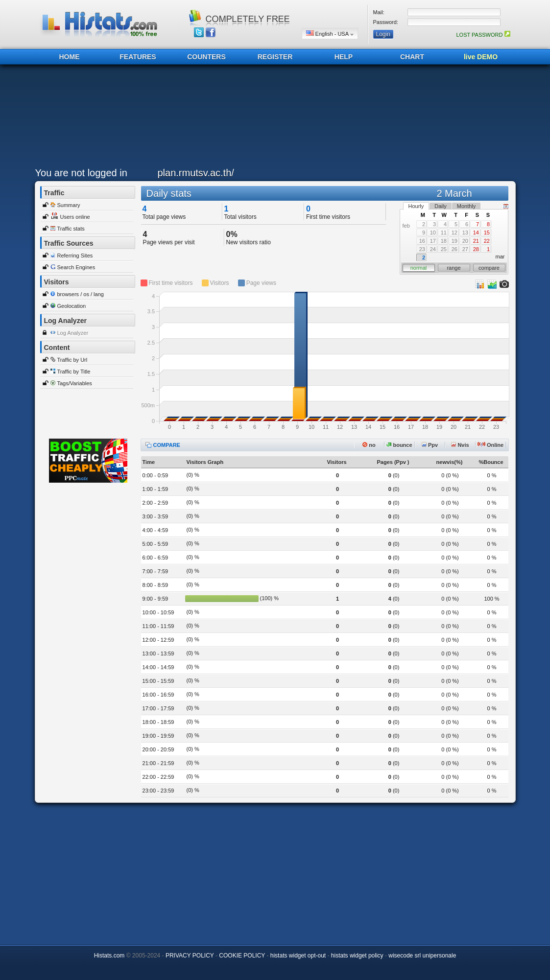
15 (487, 233)
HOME (70, 57)
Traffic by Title (74, 372)
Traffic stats (71, 229)
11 (444, 233)
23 (422, 249)
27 (465, 249)
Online (490, 445)
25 (444, 249)
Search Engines (76, 267)
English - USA (330, 34)
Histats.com (109, 956)
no (369, 445)
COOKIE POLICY (242, 956)
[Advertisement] (273, 118)
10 (433, 233)
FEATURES (138, 57)
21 (476, 241)
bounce (399, 445)
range (454, 268)
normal (419, 268)
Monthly (466, 206)
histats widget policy (357, 956)
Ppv (430, 445)
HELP (344, 57)
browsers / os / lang (81, 294)
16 (422, 241)
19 (454, 241)
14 (476, 233)
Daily (440, 206)
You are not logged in (81, 173)
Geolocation (72, 306)
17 (433, 241)
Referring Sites (75, 256)
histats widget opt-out (298, 956)
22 (487, 241)
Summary (69, 205)
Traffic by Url (72, 360)
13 (465, 233)
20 (465, 241)
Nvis (460, 445)
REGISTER (275, 57)
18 (444, 241)
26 (454, 249)
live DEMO (481, 57)
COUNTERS (206, 57)
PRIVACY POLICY (190, 956)
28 (476, 249)
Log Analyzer (73, 333)
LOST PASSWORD (483, 35)
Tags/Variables (75, 383)
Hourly (416, 206)
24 (433, 249)
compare (489, 268)
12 (454, 233)
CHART (412, 57)
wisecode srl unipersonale (422, 956)
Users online (75, 217)
